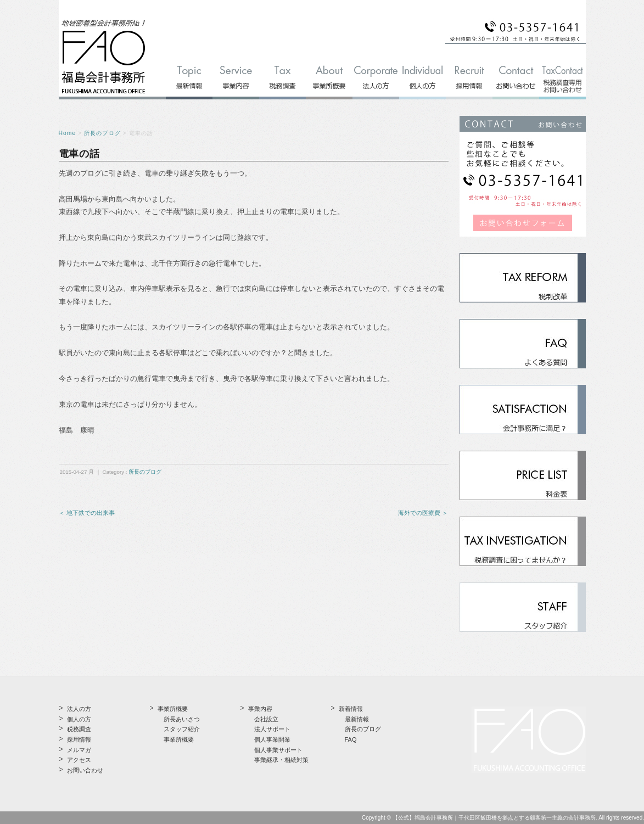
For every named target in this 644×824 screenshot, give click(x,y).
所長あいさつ (182, 719)
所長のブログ (102, 133)
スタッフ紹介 (182, 729)
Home (68, 133)
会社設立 (266, 719)
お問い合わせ (85, 770)
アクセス (79, 760)
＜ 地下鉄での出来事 (87, 513)
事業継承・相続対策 (281, 760)
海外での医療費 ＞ (423, 513)
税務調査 (79, 729)
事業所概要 (179, 739)
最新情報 (357, 719)
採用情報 (79, 739)
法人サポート (272, 729)
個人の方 (79, 719)
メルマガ (79, 750)
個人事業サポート (278, 750)
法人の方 (79, 709)
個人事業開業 (272, 739)
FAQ (351, 739)
